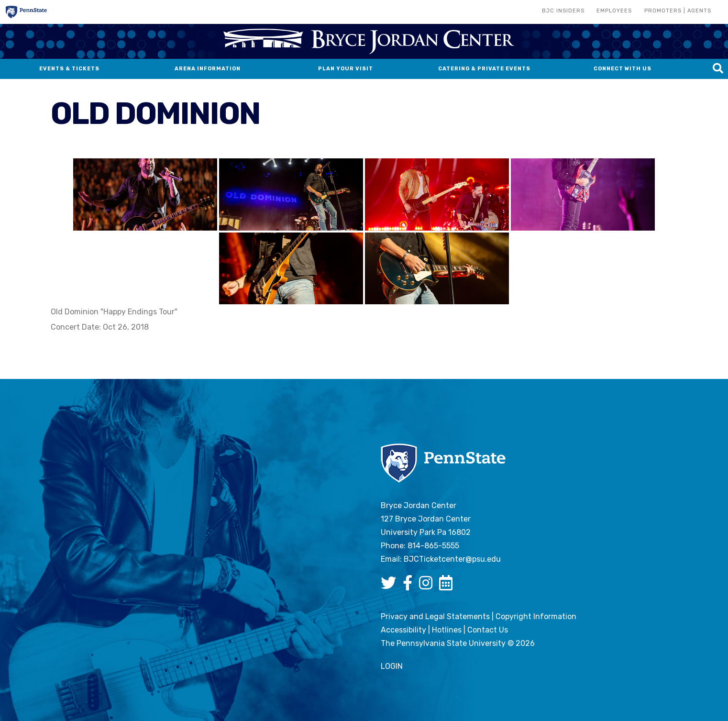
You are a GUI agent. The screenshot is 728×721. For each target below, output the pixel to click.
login (392, 666)
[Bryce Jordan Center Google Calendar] (448, 586)
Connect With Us (623, 69)
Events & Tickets (69, 69)
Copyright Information (536, 616)
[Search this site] (718, 69)
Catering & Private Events (484, 69)
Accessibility (403, 630)
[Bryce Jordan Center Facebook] (410, 586)
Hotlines (447, 630)
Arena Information (208, 69)
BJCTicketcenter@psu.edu (452, 559)
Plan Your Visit (346, 69)
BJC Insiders (563, 11)
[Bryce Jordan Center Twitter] (391, 586)
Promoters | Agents (678, 11)
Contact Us (488, 630)
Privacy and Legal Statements (435, 616)
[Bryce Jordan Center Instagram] (428, 586)
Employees (614, 11)
